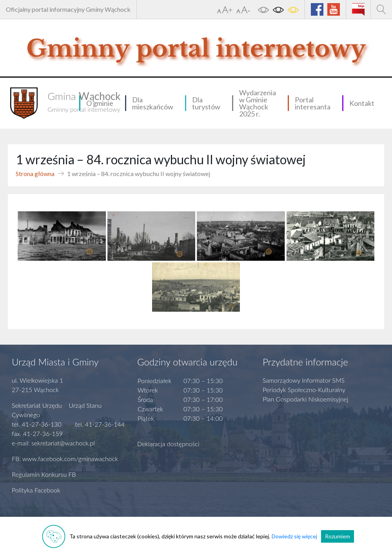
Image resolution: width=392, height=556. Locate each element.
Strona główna (35, 174)
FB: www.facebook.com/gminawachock (65, 459)
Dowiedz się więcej (294, 536)
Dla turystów (206, 103)
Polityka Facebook (36, 490)
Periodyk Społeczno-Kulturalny (304, 390)
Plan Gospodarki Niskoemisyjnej (306, 399)
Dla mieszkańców (153, 103)
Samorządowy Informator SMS (304, 380)
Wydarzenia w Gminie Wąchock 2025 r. (258, 103)
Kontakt (362, 103)
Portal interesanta (313, 103)
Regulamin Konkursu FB (44, 474)
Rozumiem (338, 536)
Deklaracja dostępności (168, 444)
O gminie (100, 103)
